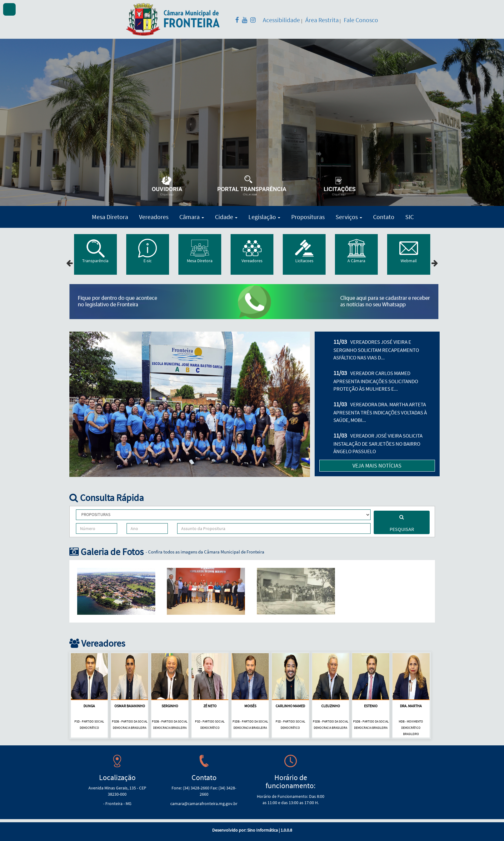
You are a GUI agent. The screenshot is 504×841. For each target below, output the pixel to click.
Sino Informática (262, 830)
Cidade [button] (226, 217)
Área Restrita (322, 20)
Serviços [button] (349, 217)
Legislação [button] (264, 217)
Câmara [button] (192, 217)
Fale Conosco (361, 20)
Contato (384, 217)
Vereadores (154, 217)
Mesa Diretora (110, 217)
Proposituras (308, 217)
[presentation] (70, 263)
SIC (409, 217)
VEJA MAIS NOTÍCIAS (377, 466)
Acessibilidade (282, 20)
